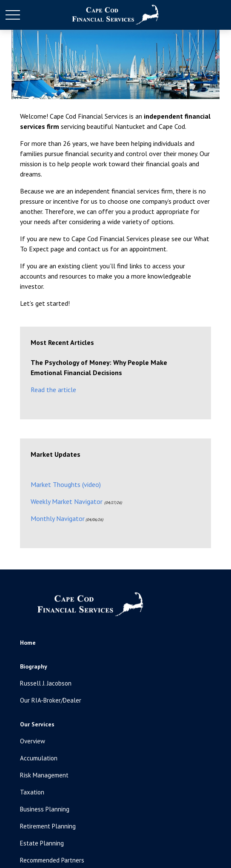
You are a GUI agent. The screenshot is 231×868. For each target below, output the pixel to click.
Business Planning (45, 809)
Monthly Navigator (58, 518)
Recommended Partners (52, 860)
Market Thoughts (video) (66, 484)
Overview (33, 741)
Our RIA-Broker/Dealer (51, 700)
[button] (28, 643)
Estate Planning (42, 843)
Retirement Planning (48, 826)
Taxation (32, 792)
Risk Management (44, 775)
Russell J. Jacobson (46, 683)
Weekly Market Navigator (67, 501)
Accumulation (39, 758)
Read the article (53, 390)
